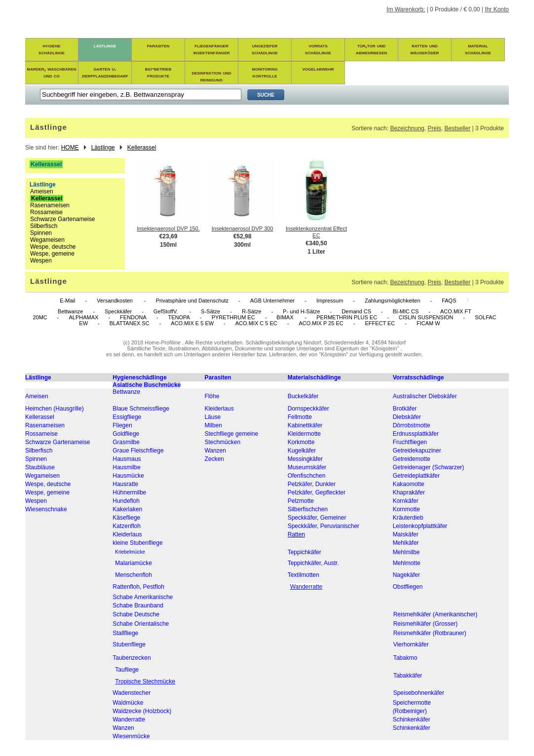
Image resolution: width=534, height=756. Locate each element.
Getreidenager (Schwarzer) (429, 467)
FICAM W (428, 323)
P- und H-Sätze (301, 311)
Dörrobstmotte (412, 425)
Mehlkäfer (406, 543)
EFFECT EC (380, 323)
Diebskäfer (407, 417)
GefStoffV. (167, 311)
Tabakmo (405, 658)
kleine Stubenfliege (137, 543)
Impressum (330, 301)
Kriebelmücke (130, 552)
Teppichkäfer (305, 552)
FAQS (449, 301)
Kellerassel (142, 148)
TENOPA (179, 317)
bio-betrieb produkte (158, 72)
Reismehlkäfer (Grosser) (426, 624)
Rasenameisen (50, 205)
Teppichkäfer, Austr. (313, 563)
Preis (434, 128)
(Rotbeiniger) (410, 711)
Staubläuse (40, 467)
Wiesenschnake (46, 509)
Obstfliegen (408, 587)
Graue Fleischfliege (138, 451)
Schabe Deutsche (136, 614)
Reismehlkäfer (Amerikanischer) (436, 614)
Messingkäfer (305, 459)
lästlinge (105, 45)
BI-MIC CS (406, 311)
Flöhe (212, 396)
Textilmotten (304, 575)
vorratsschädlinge (318, 49)
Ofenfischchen (307, 476)
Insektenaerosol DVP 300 (243, 228)
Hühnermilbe (129, 492)
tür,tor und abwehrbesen (372, 49)
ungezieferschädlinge (265, 49)
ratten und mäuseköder (425, 49)
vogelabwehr (318, 69)
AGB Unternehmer (272, 301)
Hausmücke (128, 476)
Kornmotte (406, 509)
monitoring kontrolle (265, 72)
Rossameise (46, 212)
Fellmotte (300, 417)
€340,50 (316, 243)
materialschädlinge (478, 49)
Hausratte (125, 484)
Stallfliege (125, 633)
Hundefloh (126, 501)
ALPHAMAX (83, 317)
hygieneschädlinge (52, 49)
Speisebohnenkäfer (419, 693)
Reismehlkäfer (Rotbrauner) (430, 633)
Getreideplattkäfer (416, 476)
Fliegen (122, 425)
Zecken (214, 459)
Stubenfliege (129, 644)
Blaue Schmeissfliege (141, 409)
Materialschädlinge (314, 378)
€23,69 (169, 236)
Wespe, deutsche (53, 247)
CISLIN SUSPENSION (426, 317)
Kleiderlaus (219, 409)
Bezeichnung (407, 128)
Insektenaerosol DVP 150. (168, 228)
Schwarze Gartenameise (62, 219)
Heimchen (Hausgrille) (55, 409)
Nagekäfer (406, 575)
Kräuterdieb (408, 518)
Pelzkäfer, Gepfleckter (317, 492)
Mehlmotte (407, 563)
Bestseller (457, 128)
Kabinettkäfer (305, 425)
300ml (242, 245)
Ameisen (42, 191)
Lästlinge (103, 148)
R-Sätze (252, 311)
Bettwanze (70, 311)
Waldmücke (128, 703)
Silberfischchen (308, 509)
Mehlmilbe (406, 552)
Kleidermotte (304, 434)
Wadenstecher (132, 693)
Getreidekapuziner (417, 451)
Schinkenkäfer (412, 719)
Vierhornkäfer (411, 644)
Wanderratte (129, 719)
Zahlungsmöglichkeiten (393, 301)
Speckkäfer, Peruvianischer (324, 526)
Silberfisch (44, 226)
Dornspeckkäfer (308, 409)
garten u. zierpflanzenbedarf (105, 72)
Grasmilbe (126, 442)
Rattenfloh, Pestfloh (138, 587)
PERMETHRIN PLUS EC (347, 317)
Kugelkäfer (302, 451)
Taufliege (127, 670)
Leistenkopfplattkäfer (420, 526)
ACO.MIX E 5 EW (192, 323)
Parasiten (218, 378)
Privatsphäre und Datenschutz (192, 301)
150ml (168, 245)
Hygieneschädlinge (139, 378)
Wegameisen (47, 240)
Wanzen (215, 451)
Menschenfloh (133, 575)
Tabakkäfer (408, 676)
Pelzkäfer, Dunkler (312, 484)
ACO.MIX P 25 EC (321, 323)
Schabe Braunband (138, 605)
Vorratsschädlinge (419, 378)
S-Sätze (210, 311)
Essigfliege (127, 417)
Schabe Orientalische (141, 624)
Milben (213, 425)
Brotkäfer (405, 409)
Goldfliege (126, 434)
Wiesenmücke (131, 736)
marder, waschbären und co (52, 72)
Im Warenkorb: (406, 9)
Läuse (212, 417)
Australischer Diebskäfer (425, 396)
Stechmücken (222, 442)
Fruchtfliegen (410, 442)
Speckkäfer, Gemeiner (317, 518)
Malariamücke (133, 563)
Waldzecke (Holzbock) (142, 711)
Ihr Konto (497, 9)
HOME (70, 148)
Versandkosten (115, 301)
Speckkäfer (118, 311)
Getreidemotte (412, 459)
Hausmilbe (127, 467)
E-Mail (67, 301)
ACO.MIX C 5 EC (256, 323)
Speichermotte (412, 703)
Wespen (41, 261)
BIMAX (286, 317)
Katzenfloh (127, 526)
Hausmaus (127, 459)
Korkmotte (301, 442)
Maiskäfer (406, 534)
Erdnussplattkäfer (416, 434)
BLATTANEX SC (130, 323)
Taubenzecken (132, 658)
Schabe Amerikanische (143, 597)
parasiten (158, 45)
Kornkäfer (406, 501)
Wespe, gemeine (52, 254)
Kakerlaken (127, 509)
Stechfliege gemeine (231, 434)
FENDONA (133, 317)
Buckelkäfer (303, 396)
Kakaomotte (409, 484)
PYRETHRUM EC (233, 317)
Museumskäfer (307, 467)
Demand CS (356, 311)
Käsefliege (126, 518)
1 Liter (316, 252)
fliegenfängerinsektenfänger (211, 49)
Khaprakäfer (409, 492)
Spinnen (41, 233)
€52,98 (243, 236)
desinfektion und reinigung (211, 76)
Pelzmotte (301, 501)
